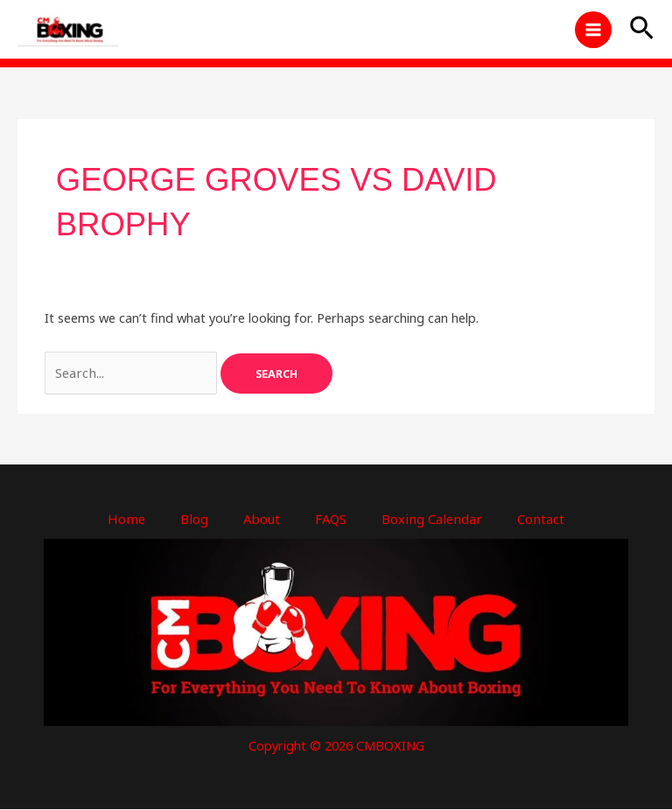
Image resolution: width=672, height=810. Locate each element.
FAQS (332, 520)
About (263, 520)
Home (130, 520)
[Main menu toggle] (593, 31)
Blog (196, 520)
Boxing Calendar (430, 520)
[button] (642, 31)
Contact (537, 520)
